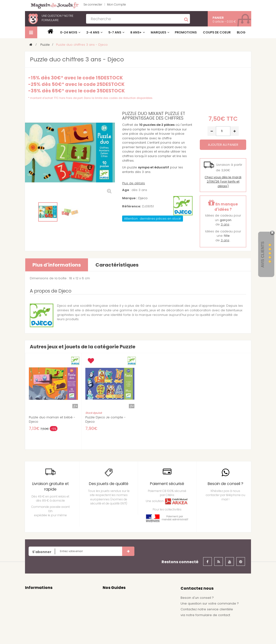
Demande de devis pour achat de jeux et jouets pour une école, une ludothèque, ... (136, 633)
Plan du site (34, 634)
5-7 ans (115, 32)
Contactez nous (37, 597)
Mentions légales (38, 604)
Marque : (130, 198)
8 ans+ (136, 32)
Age (126, 190)
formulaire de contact (213, 615)
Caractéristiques (117, 265)
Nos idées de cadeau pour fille (127, 604)
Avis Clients (263, 254)
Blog (241, 32)
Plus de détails (134, 183)
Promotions (186, 32)
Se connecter (93, 4)
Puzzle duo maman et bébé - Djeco (52, 420)
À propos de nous (39, 626)
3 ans (225, 224)
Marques (158, 32)
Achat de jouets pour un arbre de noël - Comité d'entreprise (135, 621)
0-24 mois (69, 32)
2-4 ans (93, 32)
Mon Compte (116, 4)
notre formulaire (57, 18)
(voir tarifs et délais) (223, 182)
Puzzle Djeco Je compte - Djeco (106, 420)
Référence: (132, 206)
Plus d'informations (57, 265)
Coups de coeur (217, 32)
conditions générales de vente (49, 612)
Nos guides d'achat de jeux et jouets (132, 597)
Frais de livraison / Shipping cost (51, 619)
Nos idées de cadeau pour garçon (131, 612)
